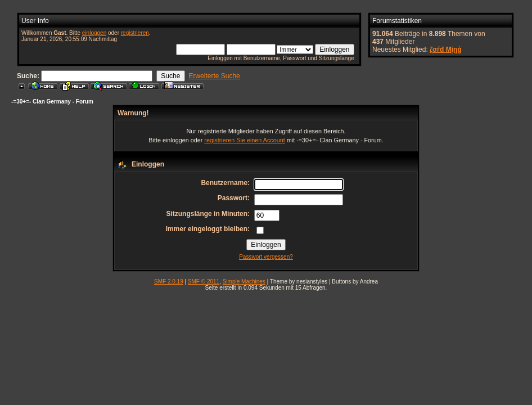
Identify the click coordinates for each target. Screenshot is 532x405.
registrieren (135, 33)
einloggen (94, 33)
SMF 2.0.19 (169, 282)
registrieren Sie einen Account (244, 140)
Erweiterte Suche (214, 76)
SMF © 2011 (204, 282)
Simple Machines (244, 282)
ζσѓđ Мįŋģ (446, 49)
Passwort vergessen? (266, 257)
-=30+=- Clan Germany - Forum (52, 102)
